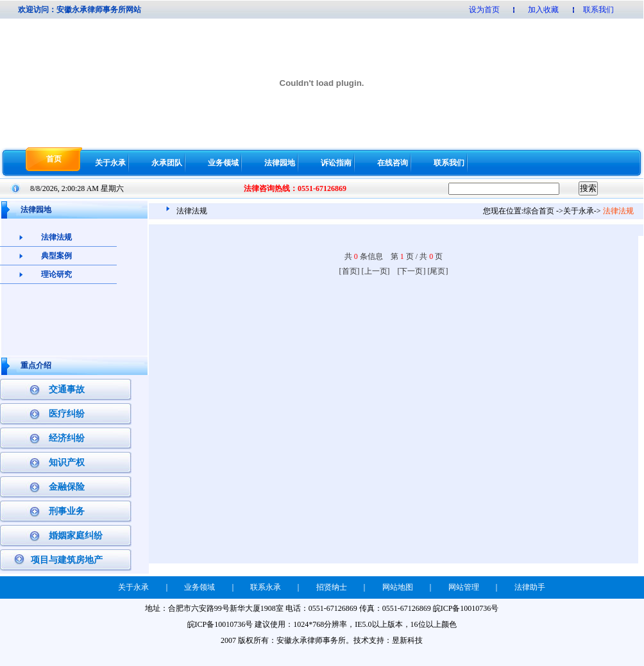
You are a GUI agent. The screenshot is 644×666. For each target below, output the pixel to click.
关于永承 (110, 163)
